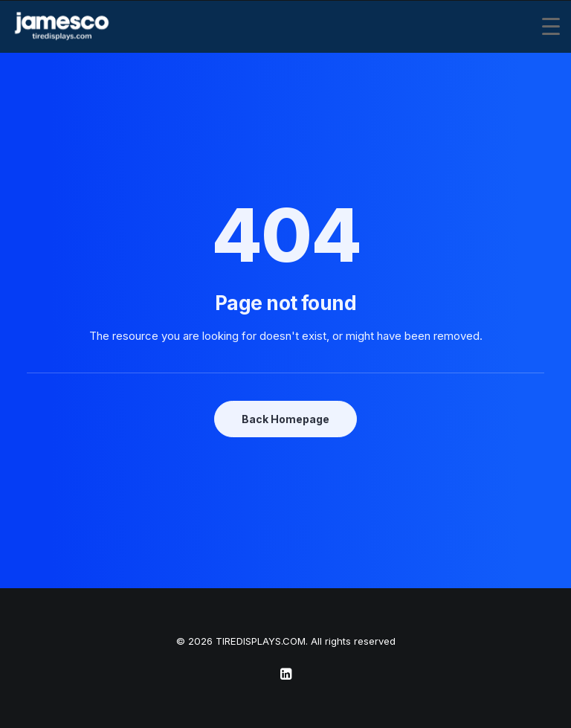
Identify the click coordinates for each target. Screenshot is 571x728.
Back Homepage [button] (285, 419)
